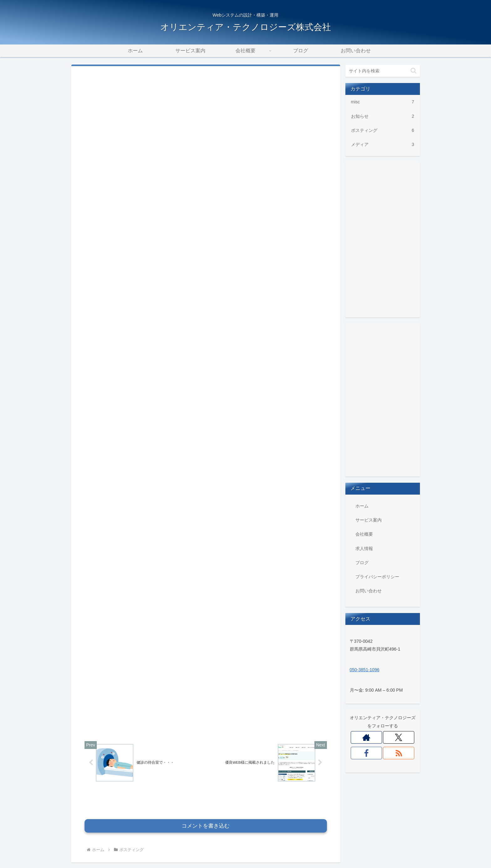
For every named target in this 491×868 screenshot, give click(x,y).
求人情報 (364, 548)
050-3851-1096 (365, 670)
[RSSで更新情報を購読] (399, 753)
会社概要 (364, 534)
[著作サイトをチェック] (367, 737)
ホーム (362, 506)
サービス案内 (369, 520)
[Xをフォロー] (399, 737)
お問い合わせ (369, 591)
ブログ (362, 563)
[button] (413, 71)
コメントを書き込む (206, 790)
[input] (383, 71)
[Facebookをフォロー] (367, 753)
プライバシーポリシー (377, 577)
